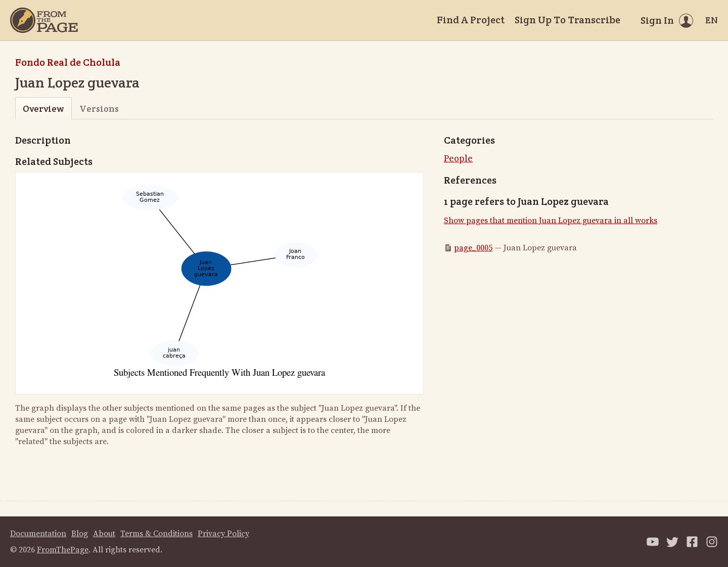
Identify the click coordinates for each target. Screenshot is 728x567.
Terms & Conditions (156, 534)
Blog (80, 534)
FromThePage (63, 550)
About (104, 534)
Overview (43, 108)
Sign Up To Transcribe (567, 20)
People (458, 159)
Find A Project (471, 20)
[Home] (44, 20)
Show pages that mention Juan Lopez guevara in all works (551, 221)
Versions (99, 108)
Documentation (38, 534)
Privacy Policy (223, 534)
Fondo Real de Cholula (68, 62)
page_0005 (473, 248)
